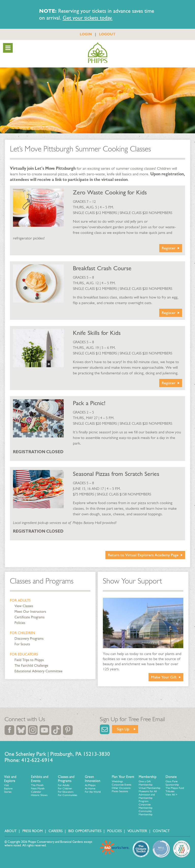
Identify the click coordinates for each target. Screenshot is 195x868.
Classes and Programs (42, 581)
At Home (90, 788)
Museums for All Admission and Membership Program (148, 796)
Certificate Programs (29, 617)
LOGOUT (107, 34)
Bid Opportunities (85, 831)
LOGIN (86, 34)
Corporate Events (121, 785)
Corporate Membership (146, 806)
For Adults (20, 600)
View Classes (24, 606)
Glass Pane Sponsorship (172, 783)
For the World (93, 792)
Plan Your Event (123, 777)
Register (169, 248)
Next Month (38, 788)
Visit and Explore (10, 779)
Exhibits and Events (40, 779)
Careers (55, 831)
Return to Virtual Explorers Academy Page (143, 555)
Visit (6, 785)
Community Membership (146, 813)
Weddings (117, 781)
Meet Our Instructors (30, 612)
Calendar (36, 792)
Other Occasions (121, 788)
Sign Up (123, 729)
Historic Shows (39, 795)
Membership (148, 777)
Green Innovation (93, 779)
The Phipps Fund (175, 788)
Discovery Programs (29, 639)
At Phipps (90, 785)
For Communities (68, 795)
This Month (37, 785)
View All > (171, 795)
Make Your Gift (164, 677)
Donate (171, 777)
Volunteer (137, 831)
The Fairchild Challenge (31, 666)
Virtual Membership (150, 788)
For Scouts (22, 644)
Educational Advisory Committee (38, 671)
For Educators (24, 654)
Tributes (170, 791)
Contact (161, 831)
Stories (8, 792)
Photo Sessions (120, 791)
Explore (8, 788)
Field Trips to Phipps (29, 660)
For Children (22, 633)
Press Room (32, 831)
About (11, 831)
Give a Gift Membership (146, 783)
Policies (20, 623)
